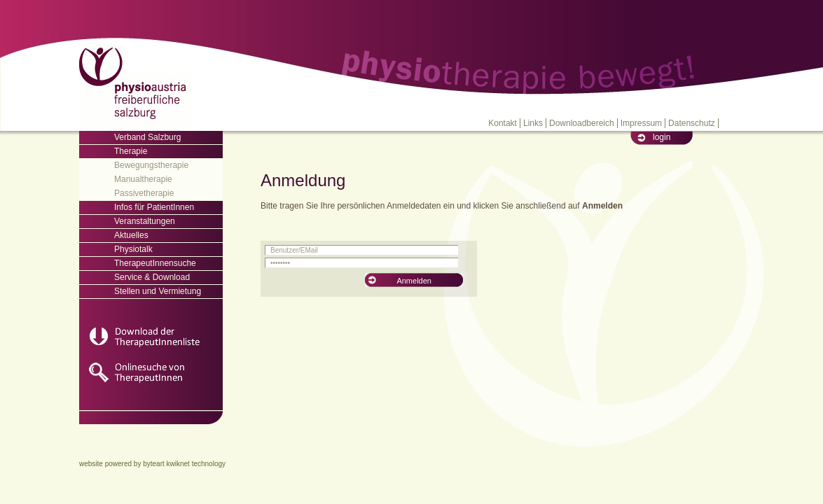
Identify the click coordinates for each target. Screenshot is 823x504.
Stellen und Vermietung (158, 291)
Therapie (131, 151)
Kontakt (503, 123)
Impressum (641, 123)
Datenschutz (692, 123)
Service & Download (152, 277)
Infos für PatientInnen (154, 207)
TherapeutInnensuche (155, 263)
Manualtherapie (143, 179)
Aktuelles (131, 235)
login (662, 137)
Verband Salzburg (147, 137)
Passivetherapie (144, 193)
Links (533, 123)
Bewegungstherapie (151, 165)
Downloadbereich (582, 123)
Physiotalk (133, 249)
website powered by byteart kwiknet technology (152, 464)
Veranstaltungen (145, 221)
